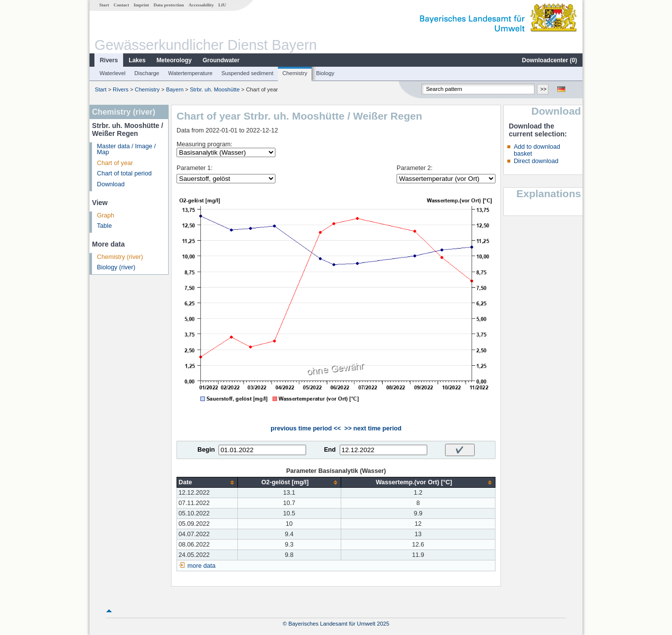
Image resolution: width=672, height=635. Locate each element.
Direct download (536, 161)
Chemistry (295, 73)
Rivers (109, 60)
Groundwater (221, 60)
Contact (121, 5)
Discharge (147, 73)
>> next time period (373, 428)
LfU (222, 5)
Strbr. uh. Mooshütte (215, 89)
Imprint (141, 5)
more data (202, 566)
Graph (106, 215)
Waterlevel (112, 73)
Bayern (175, 89)
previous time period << (306, 428)
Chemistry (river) (120, 257)
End (330, 450)
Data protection (169, 5)
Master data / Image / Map (126, 149)
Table (104, 226)
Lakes (137, 60)
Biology (325, 73)
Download (111, 184)
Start (104, 5)
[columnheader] (207, 483)
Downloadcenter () (550, 60)
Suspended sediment (247, 73)
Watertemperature (190, 73)
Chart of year (115, 163)
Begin (206, 450)
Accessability (201, 5)
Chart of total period (124, 173)
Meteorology (174, 60)
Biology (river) (116, 267)
